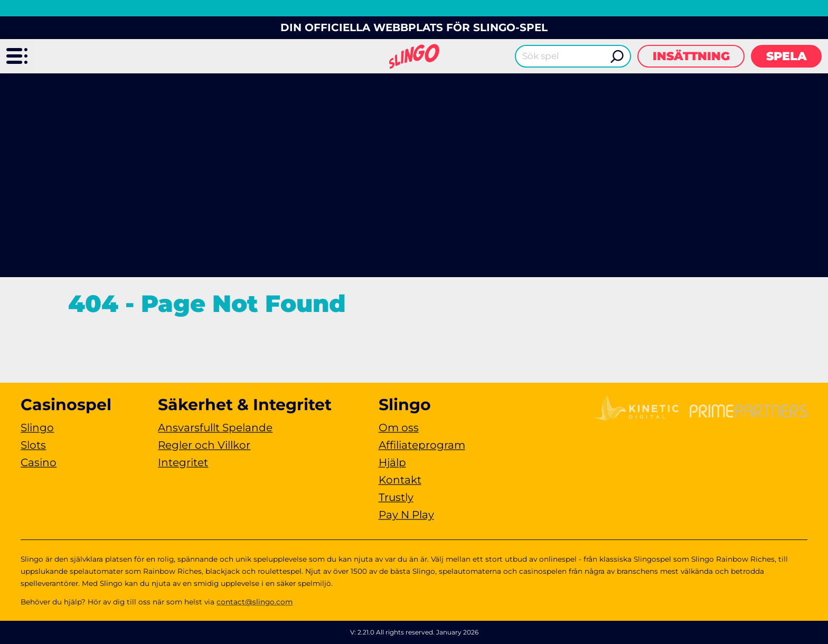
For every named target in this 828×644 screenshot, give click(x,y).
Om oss (399, 428)
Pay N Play (406, 515)
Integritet (183, 462)
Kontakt (400, 480)
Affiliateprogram (422, 445)
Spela (787, 56)
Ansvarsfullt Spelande (215, 428)
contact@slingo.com (255, 602)
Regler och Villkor (204, 445)
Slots (33, 445)
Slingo (37, 428)
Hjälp (392, 462)
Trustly (396, 497)
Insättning (691, 56)
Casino (39, 462)
